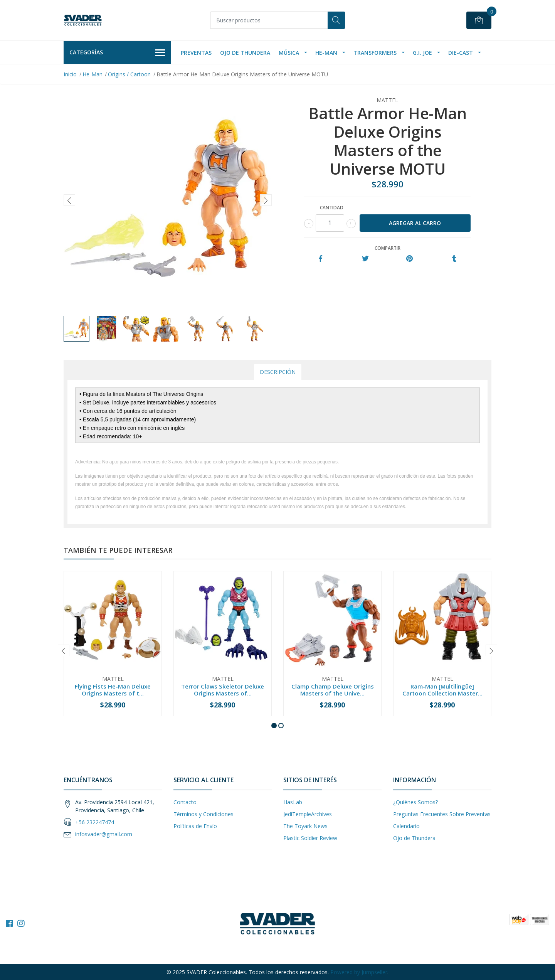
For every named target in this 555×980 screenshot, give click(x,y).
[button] (274, 726)
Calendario (406, 826)
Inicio (70, 74)
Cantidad (332, 208)
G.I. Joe (422, 53)
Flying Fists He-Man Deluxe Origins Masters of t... (113, 690)
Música (289, 53)
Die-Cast (461, 53)
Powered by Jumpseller (359, 972)
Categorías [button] (117, 53)
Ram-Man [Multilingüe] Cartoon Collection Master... (442, 690)
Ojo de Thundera (245, 53)
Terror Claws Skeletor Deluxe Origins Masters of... (223, 690)
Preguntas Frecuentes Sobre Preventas (442, 814)
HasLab (293, 802)
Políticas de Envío (195, 826)
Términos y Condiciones (203, 814)
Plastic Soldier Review (310, 838)
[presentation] (69, 200)
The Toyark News (305, 826)
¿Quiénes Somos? (415, 802)
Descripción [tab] (278, 372)
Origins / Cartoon (129, 74)
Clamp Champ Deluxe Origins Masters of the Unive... (333, 690)
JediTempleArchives (308, 814)
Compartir (388, 248)
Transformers (375, 53)
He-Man (326, 53)
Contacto (185, 802)
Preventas (196, 53)
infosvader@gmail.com (104, 834)
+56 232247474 (95, 822)
